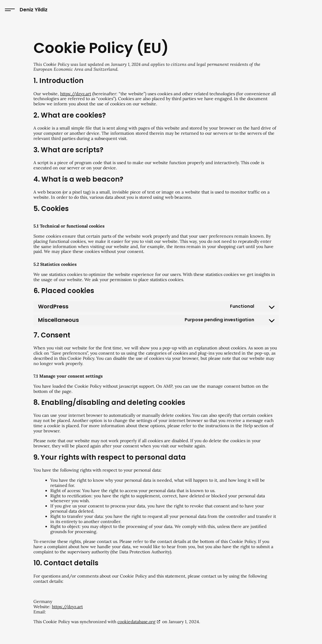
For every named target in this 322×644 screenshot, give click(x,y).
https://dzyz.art (76, 94)
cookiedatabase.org (136, 622)
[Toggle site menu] (10, 10)
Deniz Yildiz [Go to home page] (34, 10)
